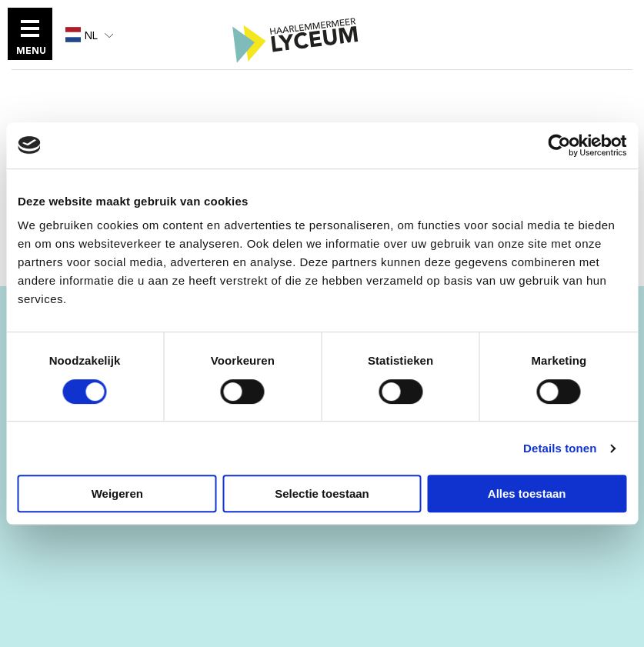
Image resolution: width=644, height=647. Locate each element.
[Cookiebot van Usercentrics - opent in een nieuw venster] (559, 145)
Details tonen (560, 448)
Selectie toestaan (322, 494)
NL (82, 35)
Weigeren (117, 494)
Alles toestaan (527, 494)
